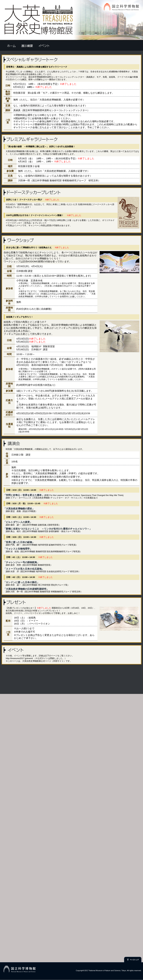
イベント (44, 46)
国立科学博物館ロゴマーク (19, 969)
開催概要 (27, 46)
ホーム (11, 46)
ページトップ (133, 960)
